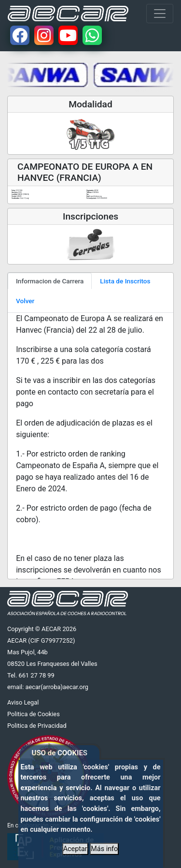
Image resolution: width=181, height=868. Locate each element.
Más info (104, 849)
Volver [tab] (25, 301)
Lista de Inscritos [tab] (125, 281)
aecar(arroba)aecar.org (57, 687)
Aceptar (75, 849)
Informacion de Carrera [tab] (50, 281)
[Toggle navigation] (160, 14)
